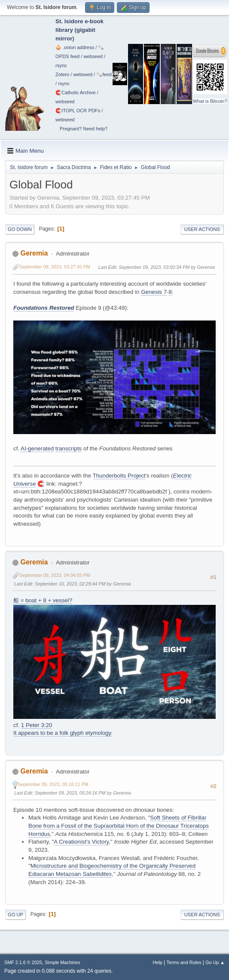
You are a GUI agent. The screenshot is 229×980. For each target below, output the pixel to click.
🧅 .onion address (75, 47)
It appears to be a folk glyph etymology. (63, 733)
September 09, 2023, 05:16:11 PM (53, 784)
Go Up (15, 915)
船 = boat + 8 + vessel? (43, 600)
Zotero (62, 74)
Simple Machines (62, 962)
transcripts (69, 448)
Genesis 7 (154, 292)
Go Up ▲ (215, 962)
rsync (61, 65)
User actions (202, 229)
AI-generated (37, 448)
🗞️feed (104, 74)
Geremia (34, 253)
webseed (93, 56)
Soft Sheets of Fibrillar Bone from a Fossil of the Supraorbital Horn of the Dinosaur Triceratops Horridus (119, 826)
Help (158, 962)
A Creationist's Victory (81, 842)
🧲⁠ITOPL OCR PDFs (78, 111)
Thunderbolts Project (119, 476)
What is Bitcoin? (210, 101)
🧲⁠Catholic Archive (76, 92)
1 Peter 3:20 (37, 725)
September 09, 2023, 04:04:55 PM (55, 575)
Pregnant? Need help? (84, 129)
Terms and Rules (184, 962)
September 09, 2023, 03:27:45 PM (55, 267)
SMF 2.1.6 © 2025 (23, 962)
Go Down (20, 229)
